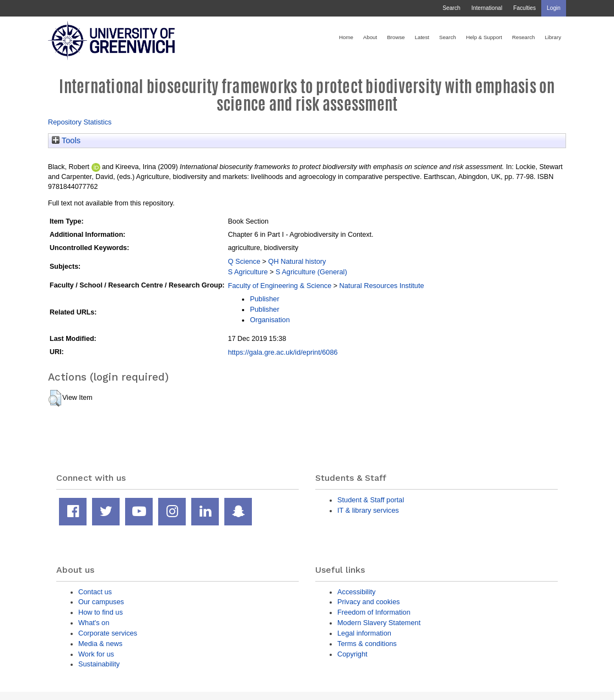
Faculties (524, 8)
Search (451, 8)
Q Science (244, 261)
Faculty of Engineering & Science (279, 286)
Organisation (270, 320)
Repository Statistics (80, 122)
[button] (55, 398)
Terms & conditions (367, 644)
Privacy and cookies (368, 602)
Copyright (352, 654)
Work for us (96, 654)
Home (346, 37)
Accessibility (356, 592)
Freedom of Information (374, 612)
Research (523, 37)
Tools (66, 140)
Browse (396, 37)
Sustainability (99, 664)
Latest (422, 37)
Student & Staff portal (371, 500)
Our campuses (101, 602)
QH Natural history (297, 261)
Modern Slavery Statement (379, 623)
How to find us (101, 612)
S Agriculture (247, 272)
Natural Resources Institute (382, 286)
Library (553, 37)
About (370, 37)
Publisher (264, 299)
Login (554, 8)
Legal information (364, 633)
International (487, 8)
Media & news (100, 644)
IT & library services (368, 510)
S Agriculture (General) (311, 272)
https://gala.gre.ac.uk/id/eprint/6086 (282, 352)
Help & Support (484, 37)
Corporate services (108, 633)
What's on (94, 623)
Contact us (95, 592)
